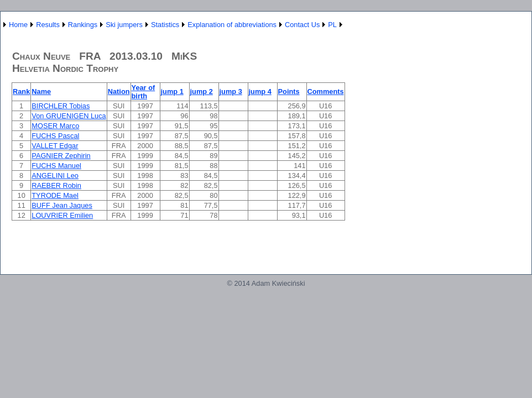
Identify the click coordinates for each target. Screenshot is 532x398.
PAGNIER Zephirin (61, 156)
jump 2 (202, 91)
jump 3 (231, 91)
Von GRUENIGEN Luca (69, 116)
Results (48, 25)
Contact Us (302, 25)
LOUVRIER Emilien (62, 215)
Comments (326, 91)
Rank (21, 91)
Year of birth (144, 92)
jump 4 (260, 91)
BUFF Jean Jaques (62, 205)
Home (18, 25)
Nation (119, 91)
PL (332, 25)
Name (41, 91)
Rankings (83, 25)
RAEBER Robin (56, 185)
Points (289, 91)
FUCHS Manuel (56, 166)
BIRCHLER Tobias (61, 106)
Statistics (165, 25)
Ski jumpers (124, 25)
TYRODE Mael (55, 195)
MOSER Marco (55, 126)
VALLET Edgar (55, 146)
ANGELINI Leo (55, 176)
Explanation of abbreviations (232, 25)
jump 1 (172, 91)
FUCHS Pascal (55, 136)
